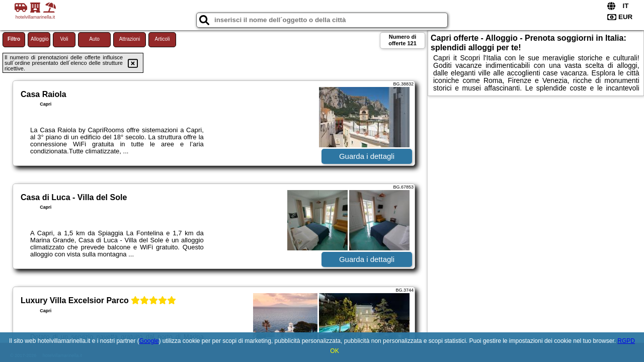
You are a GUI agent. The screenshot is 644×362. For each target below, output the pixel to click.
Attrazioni (130, 39)
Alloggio (40, 39)
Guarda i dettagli (367, 156)
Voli (64, 39)
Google (149, 341)
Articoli (162, 39)
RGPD (626, 341)
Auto (94, 39)
